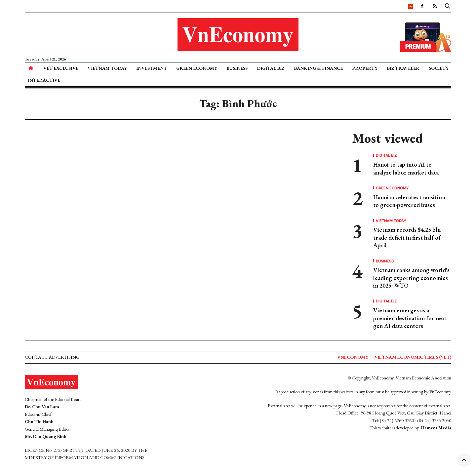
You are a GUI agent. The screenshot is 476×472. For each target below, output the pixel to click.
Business (237, 68)
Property (365, 68)
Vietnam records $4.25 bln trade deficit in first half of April (407, 237)
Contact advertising (52, 357)
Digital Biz (271, 68)
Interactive (44, 80)
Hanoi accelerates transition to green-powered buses (409, 201)
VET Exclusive (61, 68)
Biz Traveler (403, 68)
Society (439, 68)
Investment (152, 68)
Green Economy (197, 68)
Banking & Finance (318, 68)
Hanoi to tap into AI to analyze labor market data (406, 168)
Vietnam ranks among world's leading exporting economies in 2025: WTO (411, 278)
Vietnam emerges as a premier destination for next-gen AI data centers (411, 318)
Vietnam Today (107, 68)
